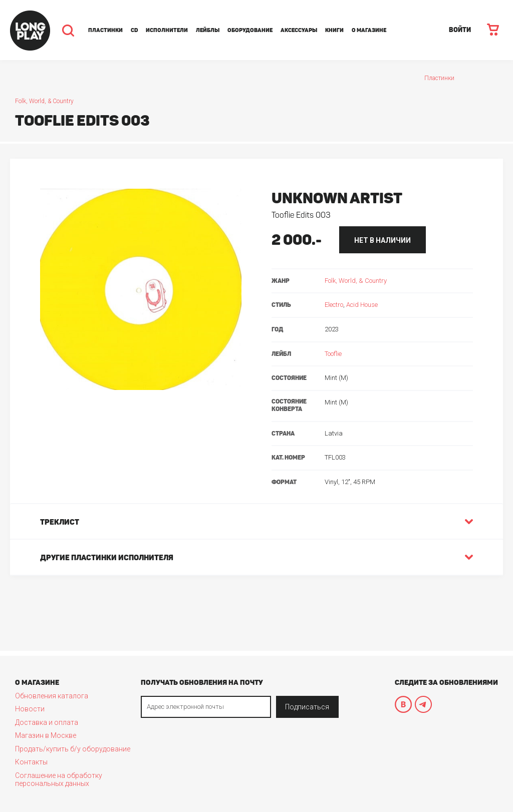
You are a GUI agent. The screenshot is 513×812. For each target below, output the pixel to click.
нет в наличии (382, 240)
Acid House (362, 305)
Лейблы (208, 30)
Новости (30, 709)
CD (134, 30)
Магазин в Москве (46, 735)
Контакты (31, 762)
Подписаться (307, 707)
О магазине (369, 30)
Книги (334, 30)
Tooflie (333, 354)
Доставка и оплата (47, 722)
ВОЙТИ (460, 30)
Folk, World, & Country (44, 101)
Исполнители (167, 30)
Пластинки (105, 30)
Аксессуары (299, 30)
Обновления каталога (52, 696)
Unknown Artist (337, 198)
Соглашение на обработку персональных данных (59, 779)
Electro (334, 305)
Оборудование (250, 30)
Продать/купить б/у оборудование (73, 749)
